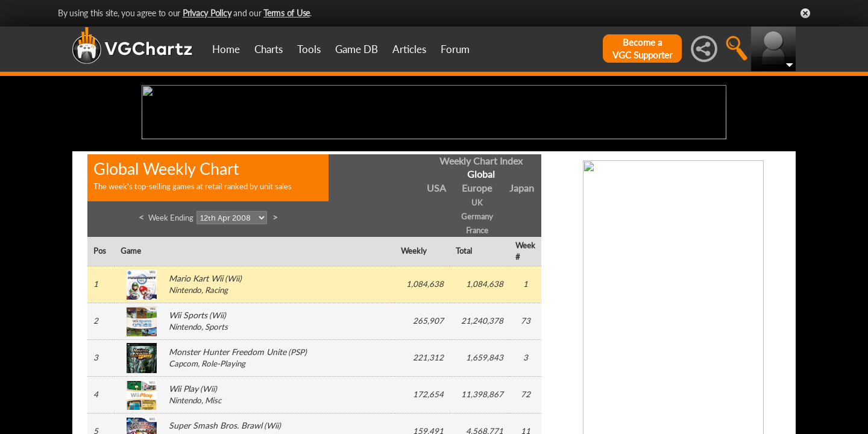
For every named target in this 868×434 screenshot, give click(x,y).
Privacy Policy (207, 13)
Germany (477, 310)
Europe (477, 282)
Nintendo (185, 384)
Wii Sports (188, 409)
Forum (455, 49)
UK (477, 297)
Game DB (357, 49)
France (477, 324)
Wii (233, 373)
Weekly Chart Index (481, 254)
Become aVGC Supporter (642, 49)
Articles (409, 49)
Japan (522, 282)
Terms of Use (287, 13)
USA (436, 282)
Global (481, 268)
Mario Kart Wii (196, 372)
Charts (269, 49)
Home (226, 49)
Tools (309, 49)
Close (805, 13)
